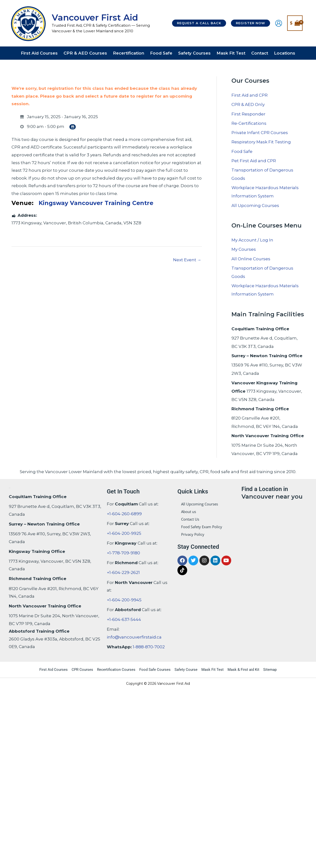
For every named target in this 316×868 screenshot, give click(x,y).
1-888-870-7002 (149, 647)
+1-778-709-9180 (123, 553)
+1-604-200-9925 (124, 533)
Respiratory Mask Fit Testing (261, 142)
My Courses (244, 249)
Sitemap (270, 670)
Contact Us (190, 519)
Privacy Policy (193, 534)
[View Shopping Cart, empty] (295, 23)
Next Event (187, 260)
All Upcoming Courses (255, 206)
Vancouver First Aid (95, 17)
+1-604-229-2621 (123, 572)
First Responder (248, 114)
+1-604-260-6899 (124, 514)
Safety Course (186, 670)
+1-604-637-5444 (124, 619)
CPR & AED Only (248, 104)
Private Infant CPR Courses (260, 133)
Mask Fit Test (212, 670)
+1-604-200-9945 (124, 600)
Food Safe (242, 151)
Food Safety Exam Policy (202, 527)
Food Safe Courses (155, 670)
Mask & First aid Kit (243, 670)
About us (189, 512)
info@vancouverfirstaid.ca (134, 637)
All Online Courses (251, 259)
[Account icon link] (279, 23)
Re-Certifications (249, 123)
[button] (199, 23)
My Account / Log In (252, 240)
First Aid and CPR (250, 95)
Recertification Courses (116, 670)
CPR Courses (82, 670)
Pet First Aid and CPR (254, 161)
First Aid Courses (54, 670)
